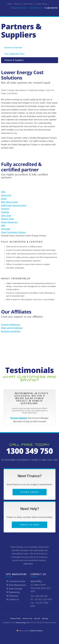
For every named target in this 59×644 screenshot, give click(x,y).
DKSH (4, 199)
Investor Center (41, 4)
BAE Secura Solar (9, 202)
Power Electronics (9, 222)
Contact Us (36, 8)
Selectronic (6, 195)
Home (9, 4)
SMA (3, 192)
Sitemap (45, 618)
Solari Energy (21, 623)
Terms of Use (27, 618)
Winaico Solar (8, 219)
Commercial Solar (16, 581)
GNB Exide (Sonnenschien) (14, 205)
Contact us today (30, 525)
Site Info (37, 618)
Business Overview (13, 48)
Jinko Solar (6, 216)
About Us (18, 4)
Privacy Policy (16, 618)
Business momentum (11, 331)
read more (30, 564)
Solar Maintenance (16, 585)
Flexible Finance (30, 492)
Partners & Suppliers (14, 60)
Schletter (5, 212)
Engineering (13, 592)
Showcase (12, 596)
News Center (28, 4)
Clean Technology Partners (14, 232)
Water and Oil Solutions (12, 328)
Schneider (6, 229)
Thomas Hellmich (19, 418)
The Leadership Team (14, 54)
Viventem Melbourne (11, 325)
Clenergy (5, 209)
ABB (3, 226)
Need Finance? (19, 8)
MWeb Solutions (37, 631)
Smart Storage (14, 589)
